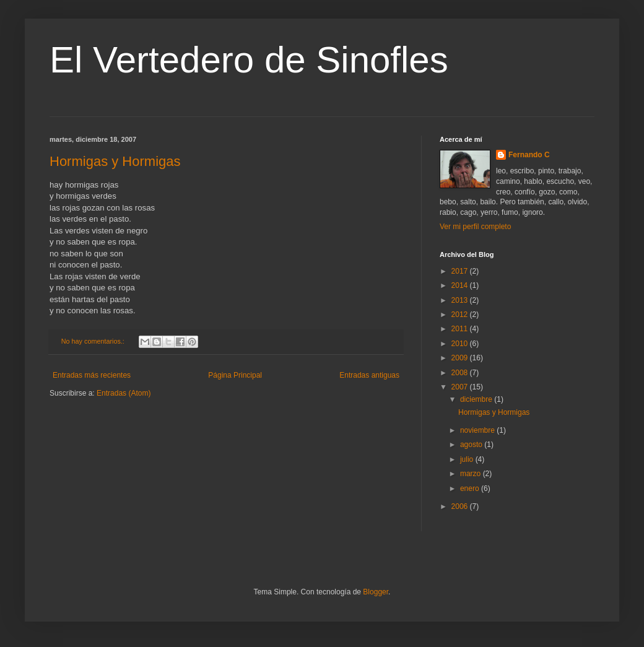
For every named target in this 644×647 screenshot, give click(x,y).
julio (468, 459)
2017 (461, 271)
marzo (472, 474)
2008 (461, 373)
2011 (461, 329)
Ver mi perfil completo (475, 227)
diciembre (477, 399)
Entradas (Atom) (124, 393)
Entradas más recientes (92, 375)
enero (471, 489)
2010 (461, 344)
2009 (461, 358)
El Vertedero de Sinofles (249, 60)
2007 (461, 387)
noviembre (478, 430)
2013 (461, 300)
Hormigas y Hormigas (115, 161)
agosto (472, 445)
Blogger (376, 592)
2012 (461, 315)
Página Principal (235, 375)
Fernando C (529, 155)
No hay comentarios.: (94, 341)
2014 (461, 285)
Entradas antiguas (369, 375)
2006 (461, 506)
